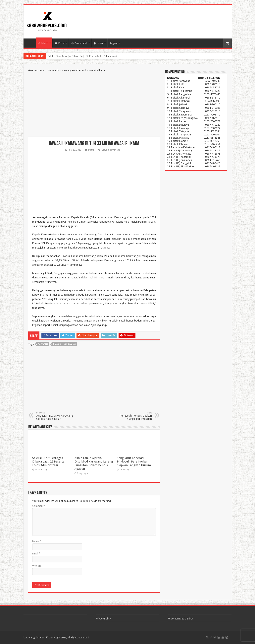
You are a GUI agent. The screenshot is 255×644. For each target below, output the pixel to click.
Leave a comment (111, 150)
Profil (60, 43)
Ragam (114, 43)
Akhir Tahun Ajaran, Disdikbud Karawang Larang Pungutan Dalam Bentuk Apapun (94, 463)
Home (31, 43)
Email (36, 554)
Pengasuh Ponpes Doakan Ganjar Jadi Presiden (131, 416)
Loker (99, 43)
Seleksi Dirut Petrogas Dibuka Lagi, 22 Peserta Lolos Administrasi (82, 56)
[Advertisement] (94, 105)
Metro (43, 43)
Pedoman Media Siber (180, 619)
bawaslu (43, 344)
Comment (39, 506)
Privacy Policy (103, 619)
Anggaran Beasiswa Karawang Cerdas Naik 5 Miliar (57, 416)
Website (37, 566)
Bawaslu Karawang (64, 344)
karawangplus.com (34, 638)
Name (37, 541)
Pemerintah (79, 43)
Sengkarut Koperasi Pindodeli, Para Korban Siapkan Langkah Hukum (134, 462)
